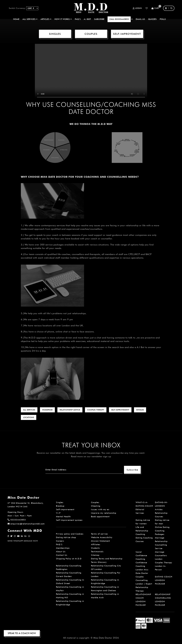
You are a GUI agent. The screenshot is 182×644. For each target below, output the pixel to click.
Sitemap (95, 555)
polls (163, 19)
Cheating (96, 506)
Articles (159, 509)
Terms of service (99, 534)
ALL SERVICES (30, 19)
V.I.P (58, 513)
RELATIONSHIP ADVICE (70, 410)
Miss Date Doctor (103, 638)
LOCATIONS (29, 417)
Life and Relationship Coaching (142, 531)
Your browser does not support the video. (91, 72)
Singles (60, 502)
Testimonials (97, 552)
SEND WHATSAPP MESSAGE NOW (23, 541)
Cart (155, 8)
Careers (60, 541)
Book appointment (100, 517)
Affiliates (96, 544)
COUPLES (91, 34)
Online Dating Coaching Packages (162, 531)
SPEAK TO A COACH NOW (22, 633)
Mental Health (63, 517)
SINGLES (55, 34)
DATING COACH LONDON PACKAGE (164, 580)
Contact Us (62, 555)
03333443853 (17, 520)
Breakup (60, 506)
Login (137, 8)
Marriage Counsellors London (161, 555)
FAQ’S (78, 19)
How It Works (63, 19)
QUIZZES (152, 19)
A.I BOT (87, 19)
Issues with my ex (100, 509)
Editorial (140, 509)
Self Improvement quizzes (69, 520)
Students (95, 548)
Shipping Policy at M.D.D (69, 559)
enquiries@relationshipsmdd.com (26, 524)
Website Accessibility (102, 537)
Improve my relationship (104, 513)
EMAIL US (140, 19)
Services (140, 513)
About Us (61, 552)
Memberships (63, 548)
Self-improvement (65, 509)
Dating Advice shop (66, 537)
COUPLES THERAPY (96, 410)
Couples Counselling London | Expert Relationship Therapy (144, 584)
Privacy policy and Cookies (70, 534)
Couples (95, 502)
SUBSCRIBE (99, 19)
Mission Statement (100, 541)
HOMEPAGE (47, 410)
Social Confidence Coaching (141, 555)
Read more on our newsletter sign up (91, 456)
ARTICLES (46, 19)
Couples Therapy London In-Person (164, 566)
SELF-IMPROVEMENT (127, 34)
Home (16, 19)
